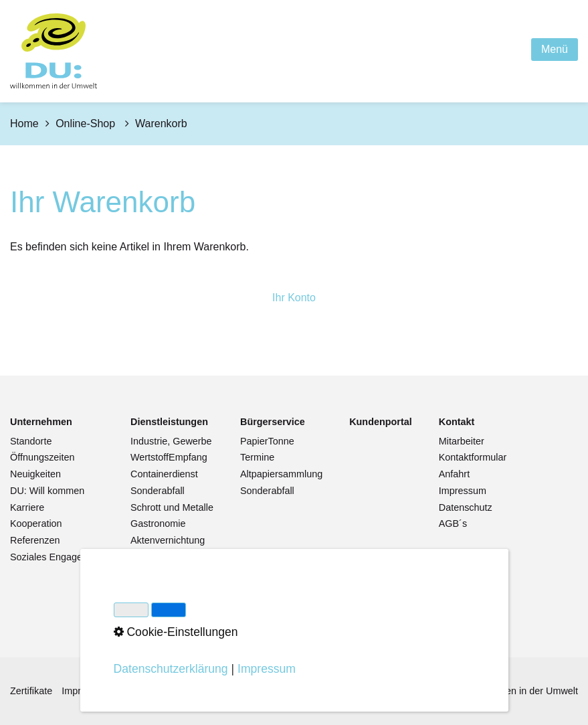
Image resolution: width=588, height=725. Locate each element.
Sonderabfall (158, 491)
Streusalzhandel (165, 607)
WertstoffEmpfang (169, 457)
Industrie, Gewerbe (171, 441)
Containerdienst (164, 474)
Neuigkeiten (35, 474)
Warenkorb (264, 596)
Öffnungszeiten (42, 457)
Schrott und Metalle (172, 507)
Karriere (27, 507)
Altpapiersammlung (281, 474)
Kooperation (36, 523)
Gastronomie (158, 523)
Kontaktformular (473, 457)
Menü (555, 49)
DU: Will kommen (47, 491)
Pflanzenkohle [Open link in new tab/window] (161, 590)
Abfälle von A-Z (163, 573)
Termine (257, 457)
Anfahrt (454, 474)
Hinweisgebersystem (226, 691)
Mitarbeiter (462, 441)
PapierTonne (267, 441)
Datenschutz (466, 507)
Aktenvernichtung (168, 540)
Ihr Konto (294, 298)
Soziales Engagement (57, 557)
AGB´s (453, 523)
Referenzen (35, 540)
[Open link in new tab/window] (381, 422)
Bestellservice (270, 580)
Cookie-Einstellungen (325, 691)
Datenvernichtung (168, 557)
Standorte (31, 441)
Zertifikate (31, 691)
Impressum (463, 491)
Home (24, 124)
